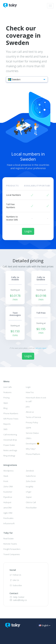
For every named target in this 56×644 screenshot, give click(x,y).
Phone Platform (33, 454)
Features (7, 392)
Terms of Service (33, 417)
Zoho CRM (8, 487)
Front (6, 481)
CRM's (29, 438)
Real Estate (9, 539)
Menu (6, 381)
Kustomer (8, 492)
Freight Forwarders (12, 549)
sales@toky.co (18, 600)
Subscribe (16, 585)
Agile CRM (8, 513)
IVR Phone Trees (11, 419)
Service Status (32, 433)
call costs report (41, 348)
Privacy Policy (32, 422)
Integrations (10, 465)
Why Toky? (31, 449)
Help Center (17, 597)
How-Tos (30, 392)
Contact (14, 593)
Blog (5, 408)
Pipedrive (8, 497)
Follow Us (15, 575)
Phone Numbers (11, 413)
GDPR (28, 428)
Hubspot (7, 502)
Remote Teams (10, 544)
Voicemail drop (10, 440)
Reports (7, 424)
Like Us (14, 580)
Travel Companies (12, 554)
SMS (5, 429)
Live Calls (8, 387)
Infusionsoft (9, 523)
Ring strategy (9, 456)
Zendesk (30, 471)
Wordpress (9, 471)
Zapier (29, 497)
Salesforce (31, 476)
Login (28, 231)
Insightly (30, 487)
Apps (6, 403)
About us (30, 412)
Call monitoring (10, 435)
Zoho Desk (31, 481)
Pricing (6, 398)
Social (13, 570)
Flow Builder (31, 508)
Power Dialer (9, 445)
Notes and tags (10, 450)
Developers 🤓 (33, 444)
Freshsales (8, 518)
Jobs (28, 407)
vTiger (29, 492)
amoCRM (7, 508)
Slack (6, 476)
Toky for (8, 533)
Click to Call (31, 502)
